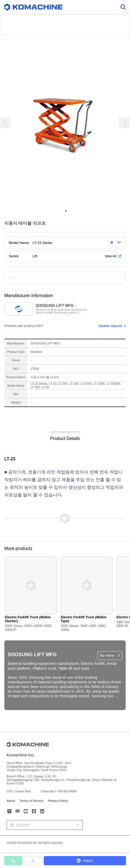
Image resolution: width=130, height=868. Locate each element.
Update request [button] (110, 326)
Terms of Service (32, 801)
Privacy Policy (58, 801)
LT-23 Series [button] (43, 243)
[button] (74, 243)
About (11, 801)
